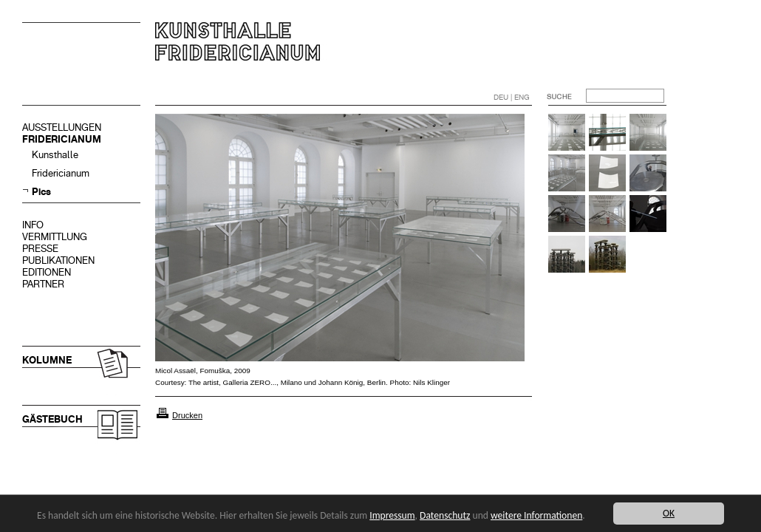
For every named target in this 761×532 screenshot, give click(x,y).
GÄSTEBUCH (52, 419)
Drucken (187, 415)
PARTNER (43, 284)
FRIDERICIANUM (62, 139)
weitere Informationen (536, 515)
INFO (33, 225)
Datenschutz (445, 515)
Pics (41, 192)
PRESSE (40, 249)
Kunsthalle (55, 155)
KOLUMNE (47, 360)
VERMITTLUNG (55, 237)
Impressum (392, 515)
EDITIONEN (47, 272)
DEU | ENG (512, 97)
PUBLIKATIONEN (58, 260)
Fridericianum (61, 173)
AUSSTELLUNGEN (62, 127)
